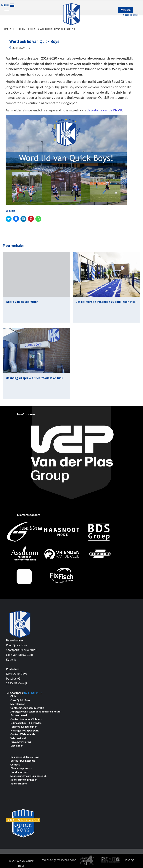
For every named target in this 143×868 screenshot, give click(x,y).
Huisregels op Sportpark (25, 731)
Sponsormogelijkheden (24, 780)
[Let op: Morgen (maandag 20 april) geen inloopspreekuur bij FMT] (107, 274)
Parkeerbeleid (19, 715)
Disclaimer (17, 746)
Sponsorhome (19, 784)
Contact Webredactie (23, 734)
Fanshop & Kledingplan (24, 727)
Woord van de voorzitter (22, 302)
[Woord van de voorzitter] (36, 274)
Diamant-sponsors (21, 768)
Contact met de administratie (27, 708)
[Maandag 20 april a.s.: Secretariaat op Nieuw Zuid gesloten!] (36, 351)
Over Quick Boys (20, 700)
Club (13, 696)
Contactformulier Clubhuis (26, 719)
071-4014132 (33, 693)
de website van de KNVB (104, 110)
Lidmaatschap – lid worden (26, 723)
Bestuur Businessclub (23, 761)
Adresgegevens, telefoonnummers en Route (35, 712)
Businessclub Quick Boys (25, 757)
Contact (15, 765)
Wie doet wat (18, 738)
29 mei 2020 (19, 48)
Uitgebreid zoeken (131, 15)
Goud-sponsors (19, 772)
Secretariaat (18, 704)
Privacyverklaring (21, 742)
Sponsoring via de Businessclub (28, 776)
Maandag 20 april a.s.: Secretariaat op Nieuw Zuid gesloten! (45, 378)
